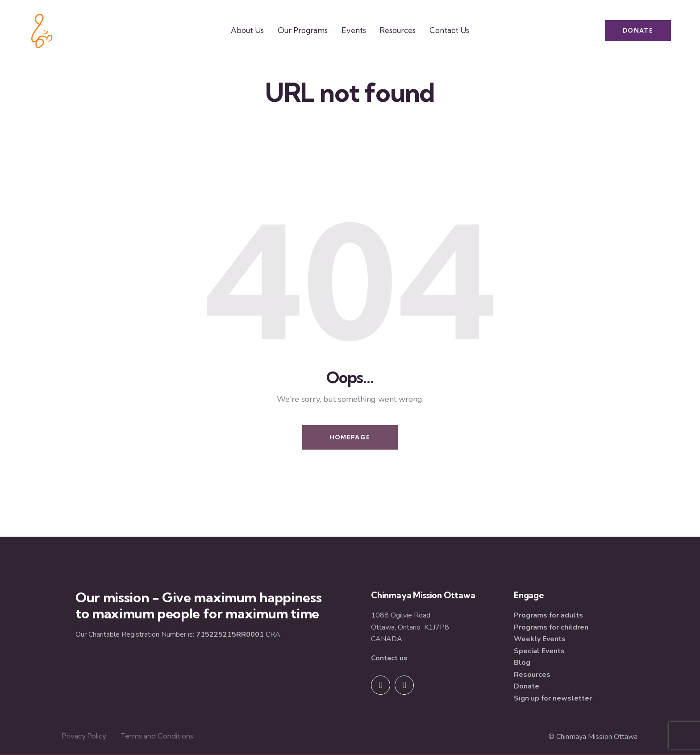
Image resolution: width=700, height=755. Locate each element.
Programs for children (551, 627)
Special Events (539, 651)
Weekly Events (540, 639)
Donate (527, 686)
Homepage (350, 437)
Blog (522, 663)
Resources (532, 675)
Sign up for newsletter (553, 698)
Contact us (389, 658)
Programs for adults (548, 615)
